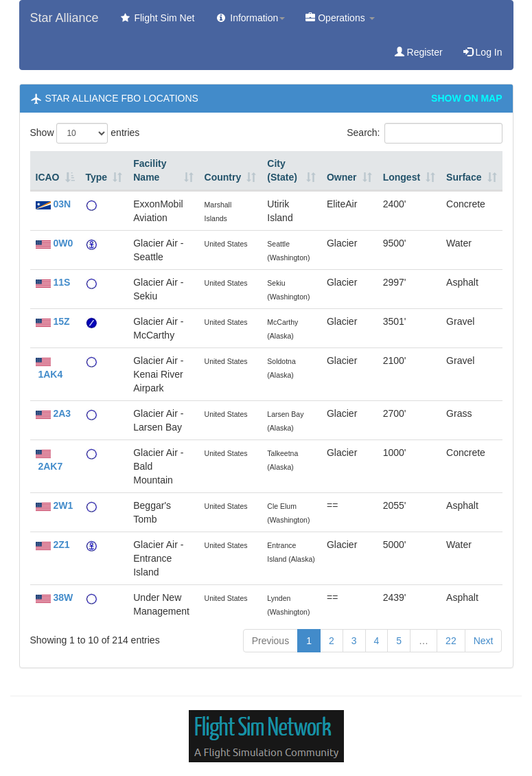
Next (484, 641)
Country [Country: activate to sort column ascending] (223, 177)
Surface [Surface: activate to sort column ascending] (464, 177)
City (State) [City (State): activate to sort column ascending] (282, 170)
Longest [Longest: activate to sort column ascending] (402, 177)
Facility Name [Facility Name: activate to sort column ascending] (150, 170)
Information (250, 18)
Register (419, 52)
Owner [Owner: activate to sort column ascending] (342, 177)
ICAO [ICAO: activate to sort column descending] (48, 177)
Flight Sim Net (157, 18)
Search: (424, 133)
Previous (270, 641)
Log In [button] (483, 52)
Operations (340, 18)
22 (451, 641)
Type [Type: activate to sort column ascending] (97, 177)
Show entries (85, 133)
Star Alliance (65, 18)
